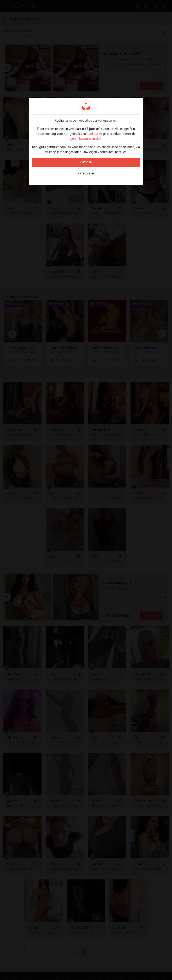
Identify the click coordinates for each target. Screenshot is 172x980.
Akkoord (86, 162)
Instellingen (86, 174)
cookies (92, 134)
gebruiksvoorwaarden (86, 139)
